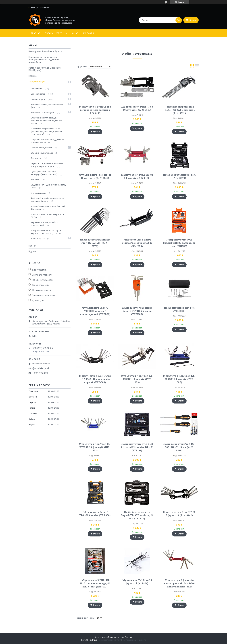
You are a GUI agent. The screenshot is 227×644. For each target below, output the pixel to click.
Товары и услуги (54, 33)
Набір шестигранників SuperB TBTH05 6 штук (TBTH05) (137, 311)
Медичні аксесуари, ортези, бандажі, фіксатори (48, 208)
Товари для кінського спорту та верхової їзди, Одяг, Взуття (46, 232)
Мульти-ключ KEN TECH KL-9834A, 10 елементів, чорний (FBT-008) (95, 379)
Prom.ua (128, 637)
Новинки (33, 76)
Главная (36, 33)
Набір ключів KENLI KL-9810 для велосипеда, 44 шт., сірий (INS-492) (95, 583)
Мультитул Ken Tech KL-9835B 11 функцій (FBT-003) (137, 379)
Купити (96, 132)
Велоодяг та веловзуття (43, 113)
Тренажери (36, 158)
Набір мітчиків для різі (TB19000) (179, 309)
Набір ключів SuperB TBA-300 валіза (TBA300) (95, 514)
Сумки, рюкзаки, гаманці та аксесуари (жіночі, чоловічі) (44, 173)
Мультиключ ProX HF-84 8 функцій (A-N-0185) (137, 176)
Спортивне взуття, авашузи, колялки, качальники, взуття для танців (47, 121)
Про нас (32, 246)
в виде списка (197, 66)
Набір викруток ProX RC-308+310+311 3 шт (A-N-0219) (179, 447)
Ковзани (35, 180)
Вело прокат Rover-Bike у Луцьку (45, 51)
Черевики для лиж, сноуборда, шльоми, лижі (45, 224)
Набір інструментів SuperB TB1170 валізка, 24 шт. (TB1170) (137, 515)
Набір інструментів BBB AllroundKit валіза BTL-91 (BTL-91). (137, 447)
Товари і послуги (37, 82)
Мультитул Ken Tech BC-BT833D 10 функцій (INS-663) (95, 447)
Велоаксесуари (38, 99)
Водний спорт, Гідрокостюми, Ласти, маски (48, 186)
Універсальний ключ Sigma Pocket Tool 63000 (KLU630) (137, 243)
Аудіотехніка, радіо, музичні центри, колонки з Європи (48, 200)
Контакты (89, 33)
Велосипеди (37, 89)
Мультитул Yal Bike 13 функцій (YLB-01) (137, 582)
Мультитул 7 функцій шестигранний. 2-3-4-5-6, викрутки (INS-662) (179, 583)
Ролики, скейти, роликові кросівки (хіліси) (47, 216)
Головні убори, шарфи (41, 148)
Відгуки (32, 251)
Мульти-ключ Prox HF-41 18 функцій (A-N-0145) (95, 176)
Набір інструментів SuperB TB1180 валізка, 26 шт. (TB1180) (179, 243)
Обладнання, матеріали (42, 153)
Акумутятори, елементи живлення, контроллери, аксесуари (47, 165)
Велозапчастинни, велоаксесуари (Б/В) (47, 106)
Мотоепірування (39, 193)
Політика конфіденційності (134, 640)
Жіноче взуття (38, 239)
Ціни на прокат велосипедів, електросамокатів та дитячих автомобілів (44, 60)
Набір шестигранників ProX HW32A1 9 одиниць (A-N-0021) (179, 110)
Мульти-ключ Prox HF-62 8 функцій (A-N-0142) (179, 514)
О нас (75, 33)
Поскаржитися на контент (109, 640)
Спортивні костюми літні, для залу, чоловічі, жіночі (47, 141)
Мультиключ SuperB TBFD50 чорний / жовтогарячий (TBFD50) (95, 311)
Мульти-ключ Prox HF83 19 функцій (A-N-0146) (137, 108)
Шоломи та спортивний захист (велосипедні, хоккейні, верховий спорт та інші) (47, 131)
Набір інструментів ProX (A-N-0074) (179, 176)
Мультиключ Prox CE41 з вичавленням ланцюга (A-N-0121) (95, 110)
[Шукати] (179, 20)
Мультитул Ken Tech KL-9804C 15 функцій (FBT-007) (179, 379)
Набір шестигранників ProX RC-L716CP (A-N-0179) (95, 243)
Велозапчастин (38, 94)
